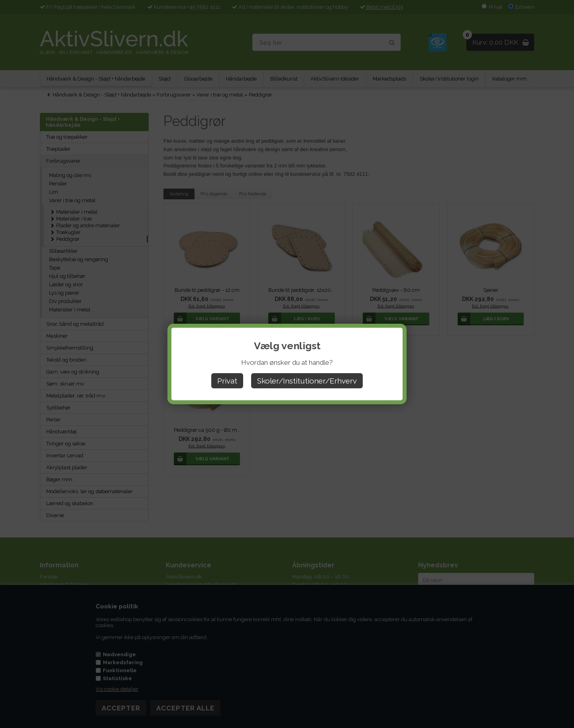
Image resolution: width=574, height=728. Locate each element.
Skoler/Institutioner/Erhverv (307, 381)
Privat (227, 381)
